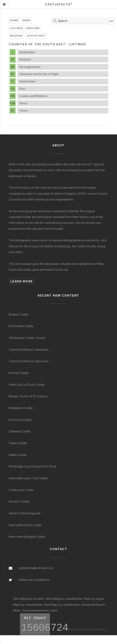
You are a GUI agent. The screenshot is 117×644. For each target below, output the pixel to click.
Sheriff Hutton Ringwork (25, 513)
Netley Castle (18, 455)
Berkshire (25, 59)
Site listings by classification (64, 599)
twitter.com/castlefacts (34, 580)
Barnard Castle (19, 373)
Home (14, 20)
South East (36, 36)
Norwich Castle (19, 501)
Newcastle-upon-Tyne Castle (28, 478)
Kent (22, 89)
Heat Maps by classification (62, 605)
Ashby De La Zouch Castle (27, 385)
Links (54, 610)
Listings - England (25, 28)
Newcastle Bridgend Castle (27, 537)
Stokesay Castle (20, 431)
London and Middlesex (33, 96)
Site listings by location (29, 599)
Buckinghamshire (30, 67)
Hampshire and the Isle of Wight (39, 74)
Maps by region (94, 599)
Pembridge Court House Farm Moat (32, 466)
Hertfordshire (28, 81)
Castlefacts (58, 4)
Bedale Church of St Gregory (28, 396)
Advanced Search (93, 605)
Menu (27, 20)
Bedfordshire (27, 52)
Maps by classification (28, 605)
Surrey (24, 103)
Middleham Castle (21, 408)
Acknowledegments (36, 610)
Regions (16, 36)
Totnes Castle (18, 443)
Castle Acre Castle (21, 490)
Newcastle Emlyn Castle (25, 525)
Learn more (22, 281)
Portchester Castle (21, 326)
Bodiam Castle (19, 314)
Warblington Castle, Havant (27, 338)
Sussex (24, 110)
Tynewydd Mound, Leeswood (29, 350)
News (17, 610)
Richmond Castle (20, 420)
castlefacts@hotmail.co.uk (36, 568)
